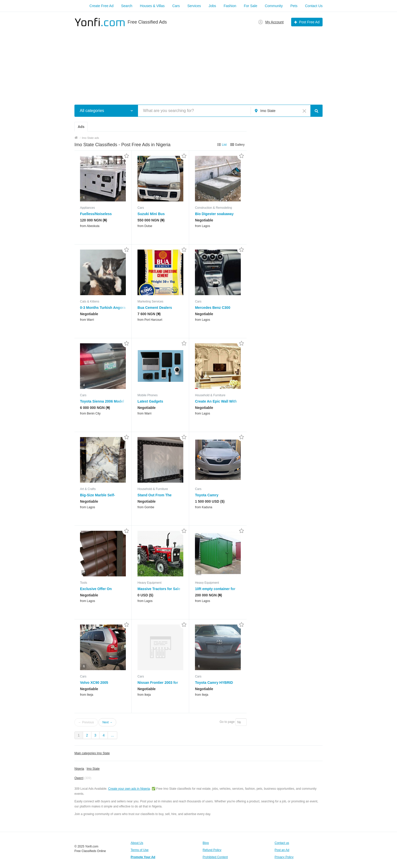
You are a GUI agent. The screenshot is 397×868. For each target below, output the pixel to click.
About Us (137, 843)
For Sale (251, 6)
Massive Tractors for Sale (159, 589)
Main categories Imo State (92, 753)
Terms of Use (140, 850)
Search (127, 6)
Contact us (282, 843)
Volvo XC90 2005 (94, 683)
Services (194, 6)
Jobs (212, 6)
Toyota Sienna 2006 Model (102, 401)
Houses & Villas (152, 6)
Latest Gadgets (150, 401)
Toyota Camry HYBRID (214, 683)
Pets (294, 6)
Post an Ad (282, 850)
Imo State (93, 769)
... (112, 735)
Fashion (230, 6)
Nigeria (79, 769)
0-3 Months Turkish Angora (103, 308)
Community (274, 6)
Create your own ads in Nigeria (129, 789)
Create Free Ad (101, 6)
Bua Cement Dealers (155, 308)
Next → (107, 722)
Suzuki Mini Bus (151, 214)
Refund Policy (212, 850)
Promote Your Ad (143, 857)
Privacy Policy (284, 857)
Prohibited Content (215, 857)
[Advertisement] (198, 63)
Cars (176, 6)
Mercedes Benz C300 (213, 308)
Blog (206, 843)
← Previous (86, 722)
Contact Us (314, 6)
